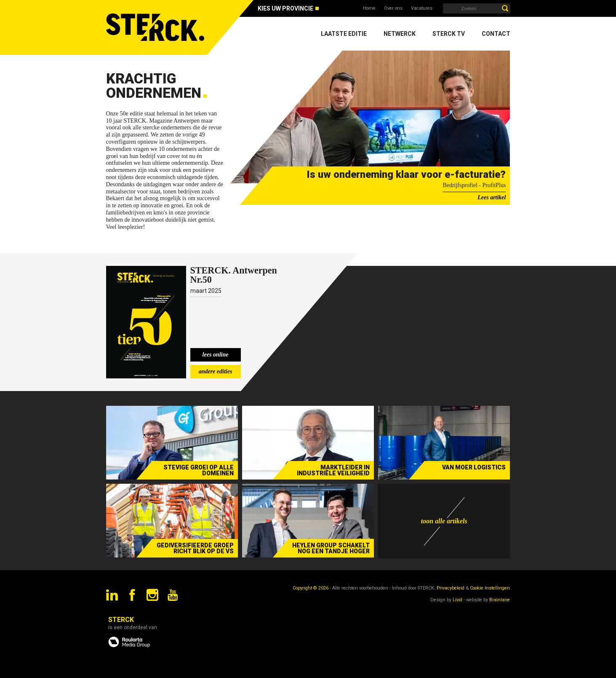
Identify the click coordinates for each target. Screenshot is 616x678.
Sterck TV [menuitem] (449, 34)
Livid (457, 600)
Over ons (393, 8)
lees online (216, 355)
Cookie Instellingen (490, 588)
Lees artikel (492, 197)
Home (369, 8)
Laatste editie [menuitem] (344, 34)
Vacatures (422, 8)
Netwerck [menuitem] (400, 34)
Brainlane (500, 600)
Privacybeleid (451, 588)
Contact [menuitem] (496, 34)
